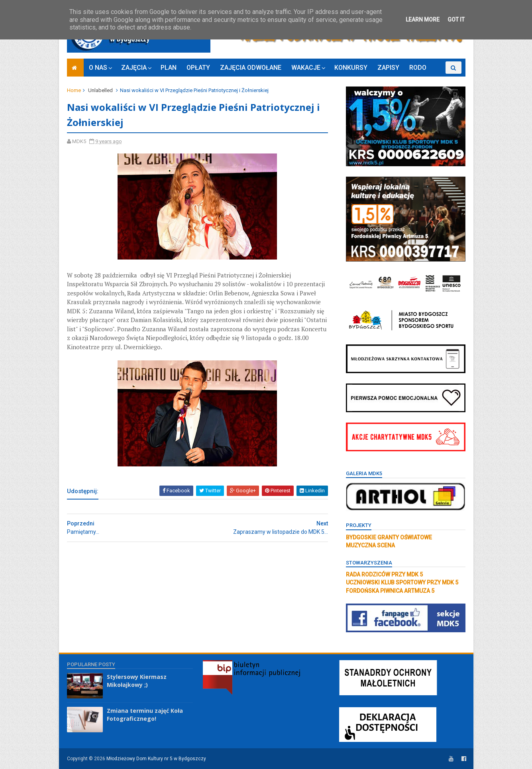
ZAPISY (388, 68)
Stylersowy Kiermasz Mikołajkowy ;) (137, 681)
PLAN (169, 68)
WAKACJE (306, 68)
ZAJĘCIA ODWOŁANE (251, 68)
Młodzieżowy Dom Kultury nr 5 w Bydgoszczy (156, 759)
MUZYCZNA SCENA (370, 545)
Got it (456, 20)
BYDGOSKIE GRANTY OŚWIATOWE (389, 537)
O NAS (98, 68)
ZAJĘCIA (134, 68)
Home (74, 90)
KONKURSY (351, 68)
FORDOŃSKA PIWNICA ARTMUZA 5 (390, 591)
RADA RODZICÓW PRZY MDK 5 (384, 574)
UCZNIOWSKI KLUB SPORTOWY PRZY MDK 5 (402, 582)
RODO (418, 68)
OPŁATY (198, 68)
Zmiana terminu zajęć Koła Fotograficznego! (145, 715)
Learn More (423, 20)
